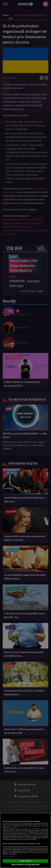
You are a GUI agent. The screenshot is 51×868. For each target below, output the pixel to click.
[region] (26, 840)
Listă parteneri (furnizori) (8, 856)
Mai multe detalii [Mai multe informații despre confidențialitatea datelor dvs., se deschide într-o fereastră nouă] (11, 827)
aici (32, 835)
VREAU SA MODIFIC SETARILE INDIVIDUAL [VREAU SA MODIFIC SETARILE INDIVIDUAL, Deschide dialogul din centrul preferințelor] (26, 864)
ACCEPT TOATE (25, 861)
